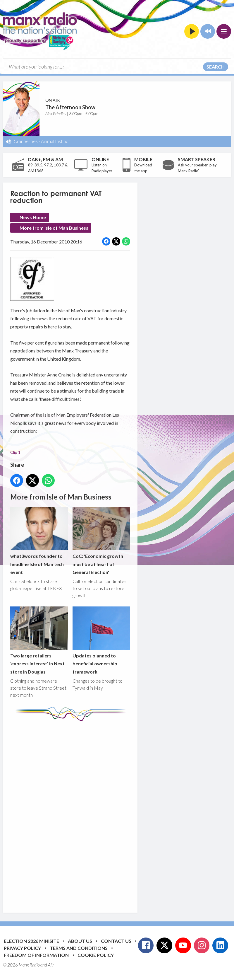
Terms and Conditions (79, 948)
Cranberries (26, 141)
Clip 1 (15, 452)
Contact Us (116, 941)
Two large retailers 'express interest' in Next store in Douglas (39, 641)
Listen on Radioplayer (102, 168)
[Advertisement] (120, 812)
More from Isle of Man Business (54, 228)
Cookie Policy (96, 955)
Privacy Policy (22, 948)
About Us (80, 941)
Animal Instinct (55, 141)
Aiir (51, 965)
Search (216, 67)
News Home (33, 217)
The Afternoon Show (70, 107)
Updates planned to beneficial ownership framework (101, 641)
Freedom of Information (36, 955)
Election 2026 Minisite (31, 941)
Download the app (143, 168)
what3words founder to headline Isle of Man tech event (39, 541)
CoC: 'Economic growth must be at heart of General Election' (101, 541)
